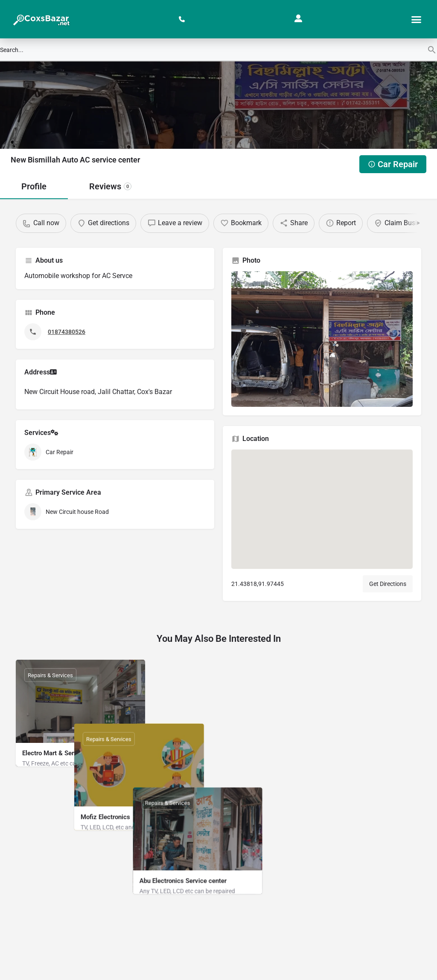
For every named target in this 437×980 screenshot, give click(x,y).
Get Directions (388, 584)
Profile (34, 186)
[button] (416, 19)
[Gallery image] (322, 339)
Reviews (110, 186)
